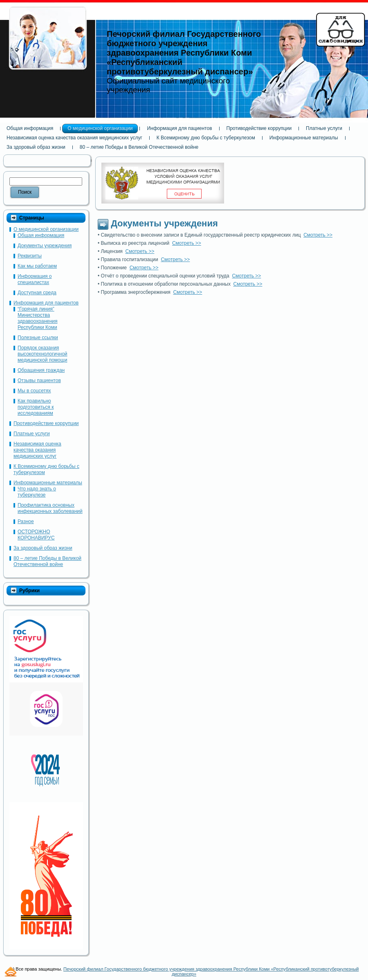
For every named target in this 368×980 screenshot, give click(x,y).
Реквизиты (30, 256)
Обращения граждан (41, 370)
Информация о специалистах (35, 279)
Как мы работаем (37, 266)
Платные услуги (32, 434)
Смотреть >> (318, 235)
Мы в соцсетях (34, 391)
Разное (26, 521)
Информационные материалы (48, 483)
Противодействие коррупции (46, 423)
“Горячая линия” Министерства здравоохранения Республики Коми (38, 318)
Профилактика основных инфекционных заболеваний (50, 508)
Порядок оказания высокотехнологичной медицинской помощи (43, 354)
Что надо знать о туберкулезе (37, 492)
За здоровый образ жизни (43, 548)
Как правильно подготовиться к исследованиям (36, 407)
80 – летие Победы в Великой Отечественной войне (47, 561)
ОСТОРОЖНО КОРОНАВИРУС (36, 535)
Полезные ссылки (38, 338)
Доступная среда (37, 293)
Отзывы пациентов (39, 380)
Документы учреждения (45, 246)
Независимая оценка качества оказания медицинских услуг (37, 450)
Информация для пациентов (46, 303)
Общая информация (41, 235)
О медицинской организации (46, 229)
